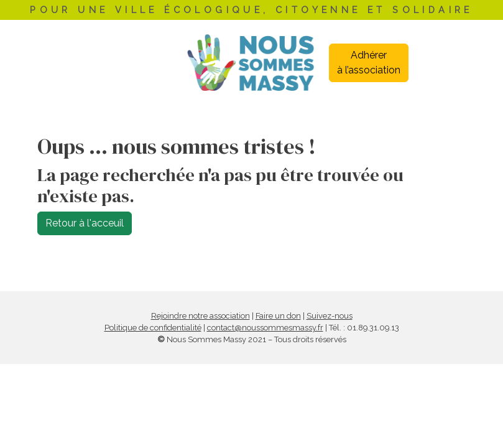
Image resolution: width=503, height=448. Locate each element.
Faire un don (278, 316)
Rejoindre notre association (201, 316)
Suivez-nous (330, 316)
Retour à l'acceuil (85, 223)
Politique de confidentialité (153, 328)
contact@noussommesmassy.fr (265, 328)
